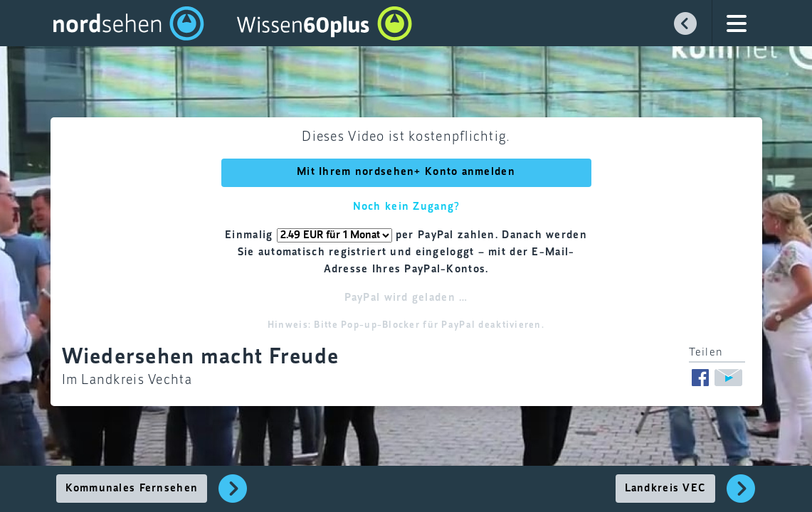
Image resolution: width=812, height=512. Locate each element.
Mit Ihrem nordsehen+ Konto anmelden (406, 172)
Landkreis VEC (666, 489)
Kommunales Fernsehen (132, 489)
